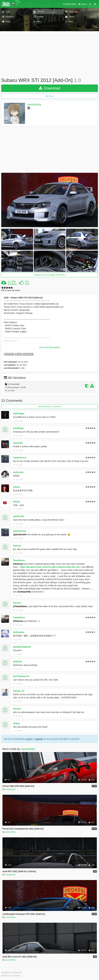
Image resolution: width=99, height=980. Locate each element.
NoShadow (19, 632)
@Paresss (18, 564)
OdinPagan (19, 414)
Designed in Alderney (12, 972)
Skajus (16, 723)
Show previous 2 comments (50, 407)
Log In (29, 739)
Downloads (12, 284)
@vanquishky (24, 592)
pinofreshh (19, 516)
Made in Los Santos (11, 976)
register (39, 739)
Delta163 (17, 662)
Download (50, 88)
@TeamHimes (20, 606)
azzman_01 (19, 691)
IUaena (17, 487)
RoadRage (18, 428)
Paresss (17, 546)
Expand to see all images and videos (49, 275)
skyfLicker (18, 472)
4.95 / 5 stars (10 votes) (11, 290)
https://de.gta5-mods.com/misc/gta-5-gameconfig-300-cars (50, 567)
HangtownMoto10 (22, 647)
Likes (27, 284)
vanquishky (34, 104)
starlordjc (18, 443)
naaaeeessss (20, 458)
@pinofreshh (20, 535)
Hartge (16, 502)
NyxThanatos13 (21, 676)
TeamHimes (19, 560)
